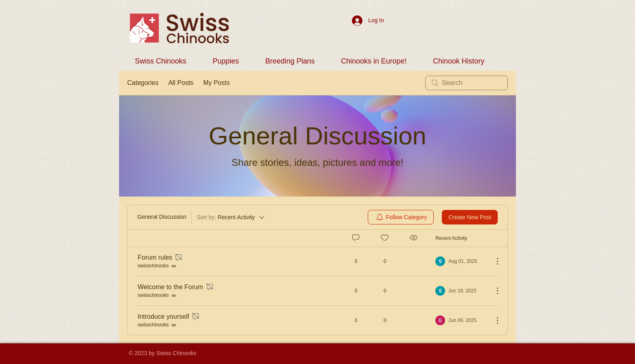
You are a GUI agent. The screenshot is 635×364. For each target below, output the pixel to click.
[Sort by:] (231, 217)
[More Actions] (493, 261)
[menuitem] (401, 217)
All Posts (181, 83)
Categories (143, 83)
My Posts (217, 83)
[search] (467, 83)
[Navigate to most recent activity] (461, 261)
